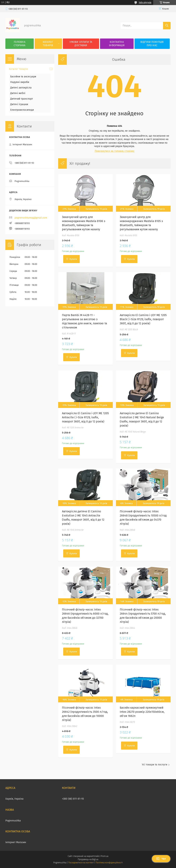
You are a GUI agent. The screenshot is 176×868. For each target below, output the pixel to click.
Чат (161, 859)
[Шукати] (167, 26)
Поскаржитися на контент (81, 863)
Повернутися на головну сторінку (114, 151)
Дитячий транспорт (22, 99)
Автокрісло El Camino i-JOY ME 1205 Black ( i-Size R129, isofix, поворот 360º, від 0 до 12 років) (143, 319)
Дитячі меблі (18, 93)
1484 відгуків (145, 3)
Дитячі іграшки (19, 104)
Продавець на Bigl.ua (88, 859)
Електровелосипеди (22, 110)
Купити (73, 259)
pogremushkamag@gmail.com (31, 218)
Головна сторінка (19, 44)
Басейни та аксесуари (23, 77)
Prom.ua (104, 856)
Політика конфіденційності (109, 863)
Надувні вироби (20, 82)
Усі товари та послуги (155, 765)
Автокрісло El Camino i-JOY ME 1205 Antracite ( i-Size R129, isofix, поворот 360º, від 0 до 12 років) (85, 417)
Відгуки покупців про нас (152, 44)
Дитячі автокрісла (21, 88)
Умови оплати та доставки (81, 44)
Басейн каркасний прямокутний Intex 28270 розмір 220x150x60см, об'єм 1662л (142, 712)
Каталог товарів (48, 44)
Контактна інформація (117, 44)
